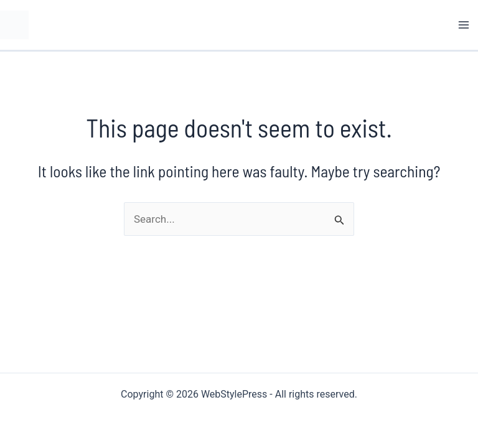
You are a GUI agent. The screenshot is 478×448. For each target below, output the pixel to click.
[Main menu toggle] (464, 25)
